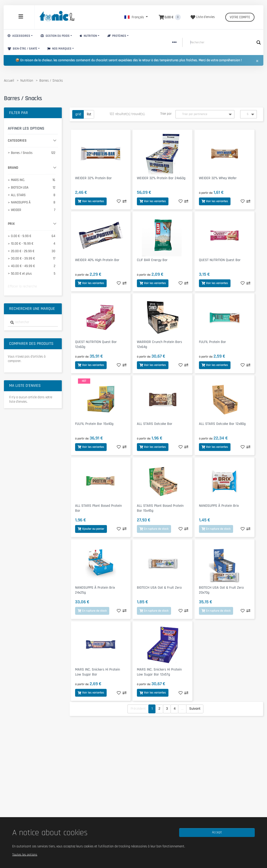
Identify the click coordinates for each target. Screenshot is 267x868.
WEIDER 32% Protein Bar (93, 178)
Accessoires (19, 36)
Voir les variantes (91, 201)
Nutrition (88, 36)
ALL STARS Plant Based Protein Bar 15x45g (160, 508)
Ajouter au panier (91, 529)
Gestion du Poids (55, 36)
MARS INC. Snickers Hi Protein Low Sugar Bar (98, 672)
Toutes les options (25, 854)
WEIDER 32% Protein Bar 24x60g (161, 178)
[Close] (257, 61)
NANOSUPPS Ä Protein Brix (219, 506)
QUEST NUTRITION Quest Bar (220, 260)
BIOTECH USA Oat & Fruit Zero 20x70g (221, 590)
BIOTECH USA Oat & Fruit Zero (159, 588)
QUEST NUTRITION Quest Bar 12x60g (96, 344)
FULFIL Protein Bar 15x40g (94, 424)
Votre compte (240, 17)
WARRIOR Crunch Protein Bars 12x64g (159, 344)
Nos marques (59, 49)
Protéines (117, 36)
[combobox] (33, 323)
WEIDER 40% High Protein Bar (97, 260)
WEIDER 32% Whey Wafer (218, 178)
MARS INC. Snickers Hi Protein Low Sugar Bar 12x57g (159, 672)
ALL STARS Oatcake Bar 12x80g (222, 424)
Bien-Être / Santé (22, 49)
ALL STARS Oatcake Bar (155, 424)
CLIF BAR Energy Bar (152, 260)
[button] (136, 17)
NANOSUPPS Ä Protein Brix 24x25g (95, 590)
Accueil (9, 81)
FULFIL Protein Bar (213, 342)
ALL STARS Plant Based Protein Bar (98, 508)
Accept (217, 832)
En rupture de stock (154, 529)
